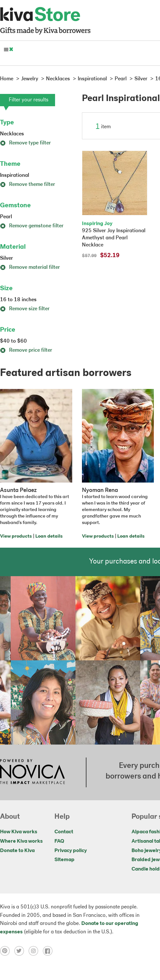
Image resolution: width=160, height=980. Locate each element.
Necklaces (12, 134)
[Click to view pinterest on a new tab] (7, 951)
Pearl (6, 217)
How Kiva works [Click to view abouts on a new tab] (19, 832)
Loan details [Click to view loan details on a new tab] (49, 536)
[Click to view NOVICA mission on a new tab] (32, 772)
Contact (64, 832)
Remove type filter (25, 143)
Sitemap (64, 860)
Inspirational (15, 176)
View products (16, 536)
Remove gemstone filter (32, 226)
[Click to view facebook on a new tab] (49, 951)
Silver (6, 258)
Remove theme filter (28, 185)
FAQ (59, 841)
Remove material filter (30, 268)
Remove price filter (26, 350)
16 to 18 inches (18, 300)
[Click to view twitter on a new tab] (21, 951)
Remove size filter (25, 309)
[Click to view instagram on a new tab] (36, 951)
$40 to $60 (13, 341)
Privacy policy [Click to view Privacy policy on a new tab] (71, 851)
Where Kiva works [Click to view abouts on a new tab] (21, 841)
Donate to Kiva (17, 851)
